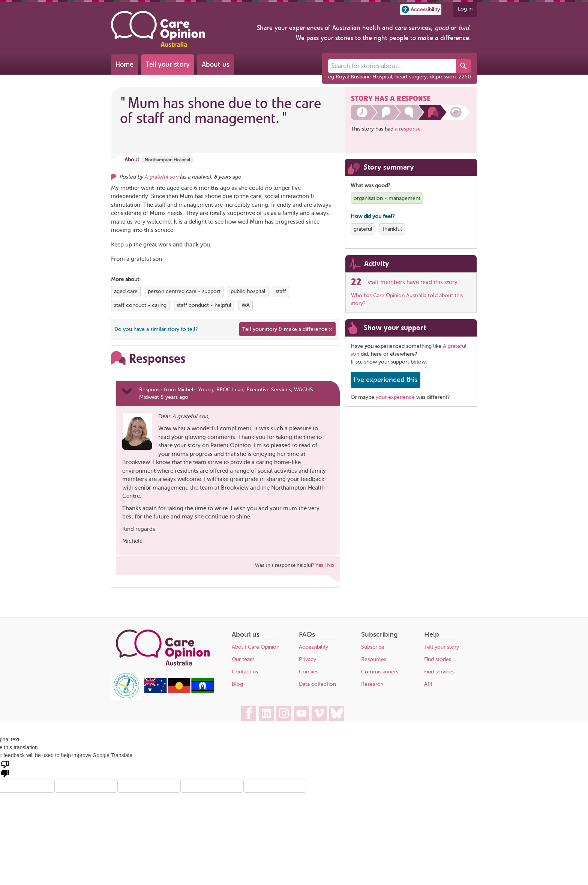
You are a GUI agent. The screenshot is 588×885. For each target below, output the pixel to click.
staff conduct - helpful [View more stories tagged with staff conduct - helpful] (204, 305)
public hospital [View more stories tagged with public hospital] (248, 291)
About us (216, 64)
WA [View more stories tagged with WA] (246, 305)
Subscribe (373, 647)
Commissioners (380, 672)
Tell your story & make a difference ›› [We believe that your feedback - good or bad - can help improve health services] (287, 329)
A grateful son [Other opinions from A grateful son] (161, 177)
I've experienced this (385, 380)
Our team (243, 659)
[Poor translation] (5, 768)
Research (372, 684)
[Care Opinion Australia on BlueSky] (337, 713)
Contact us (245, 672)
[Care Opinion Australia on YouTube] (301, 713)
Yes (319, 565)
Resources (374, 659)
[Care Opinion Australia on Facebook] (249, 713)
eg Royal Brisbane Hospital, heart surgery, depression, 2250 (400, 77)
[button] (421, 10)
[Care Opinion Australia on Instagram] (284, 713)
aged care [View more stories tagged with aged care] (126, 291)
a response (408, 129)
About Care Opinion (256, 647)
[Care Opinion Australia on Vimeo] (319, 713)
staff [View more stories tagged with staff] (281, 291)
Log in (465, 9)
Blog (237, 684)
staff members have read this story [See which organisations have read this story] (412, 282)
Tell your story (168, 64)
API (428, 684)
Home (124, 64)
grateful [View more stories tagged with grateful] (363, 229)
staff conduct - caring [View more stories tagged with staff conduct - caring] (140, 305)
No (330, 565)
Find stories (438, 659)
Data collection (317, 684)
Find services (439, 672)
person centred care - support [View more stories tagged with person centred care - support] (184, 291)
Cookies (309, 672)
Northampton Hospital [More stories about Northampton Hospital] (167, 160)
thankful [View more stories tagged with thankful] (392, 229)
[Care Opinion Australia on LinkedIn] (266, 713)
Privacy (307, 659)
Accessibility (313, 647)
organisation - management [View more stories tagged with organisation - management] (387, 198)
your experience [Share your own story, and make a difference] (395, 397)
